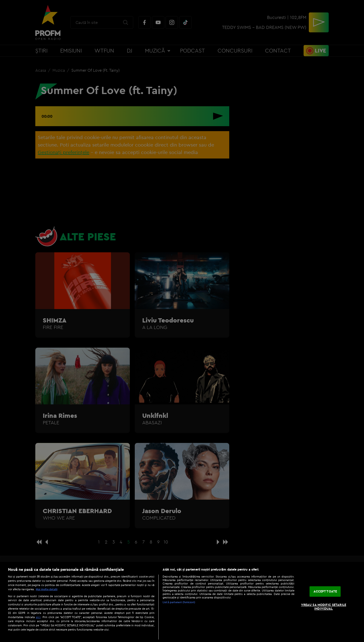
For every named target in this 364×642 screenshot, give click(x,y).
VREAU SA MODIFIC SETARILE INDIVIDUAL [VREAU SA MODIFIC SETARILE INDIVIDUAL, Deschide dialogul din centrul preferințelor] (324, 607)
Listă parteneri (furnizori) (179, 602)
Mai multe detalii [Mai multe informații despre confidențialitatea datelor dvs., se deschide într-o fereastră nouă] (47, 589)
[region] (182, 602)
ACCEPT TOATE (325, 591)
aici (38, 617)
